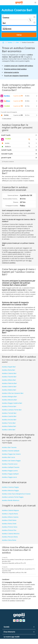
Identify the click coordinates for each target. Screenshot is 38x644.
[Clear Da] (34, 17)
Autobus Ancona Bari (9, 420)
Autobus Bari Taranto (9, 447)
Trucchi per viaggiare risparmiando (16, 76)
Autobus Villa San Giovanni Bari (13, 393)
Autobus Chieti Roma (9, 520)
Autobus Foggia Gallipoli (10, 474)
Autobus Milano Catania (10, 517)
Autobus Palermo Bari (9, 383)
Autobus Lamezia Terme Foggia (13, 497)
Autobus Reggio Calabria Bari (12, 403)
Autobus (10, 42)
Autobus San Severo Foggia (11, 461)
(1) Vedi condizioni (7, 118)
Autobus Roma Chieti (9, 524)
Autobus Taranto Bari (9, 377)
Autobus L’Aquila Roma (10, 514)
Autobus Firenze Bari (9, 406)
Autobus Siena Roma (9, 540)
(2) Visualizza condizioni (8, 162)
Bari (31, 360)
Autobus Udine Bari (9, 430)
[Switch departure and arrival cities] (30, 20)
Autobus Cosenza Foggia (10, 487)
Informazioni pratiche (11, 72)
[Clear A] (34, 22)
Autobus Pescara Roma (10, 537)
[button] (35, 3)
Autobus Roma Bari (9, 370)
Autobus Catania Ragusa (10, 510)
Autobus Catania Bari (9, 373)
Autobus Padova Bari (9, 426)
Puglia (10, 443)
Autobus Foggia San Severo (11, 454)
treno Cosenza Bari (22, 322)
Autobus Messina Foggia (10, 490)
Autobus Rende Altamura (11, 500)
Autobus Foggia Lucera (10, 471)
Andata (5, 27)
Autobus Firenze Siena (10, 527)
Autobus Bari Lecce (9, 457)
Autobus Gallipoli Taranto (11, 467)
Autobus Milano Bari (9, 380)
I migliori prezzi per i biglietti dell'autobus (19, 66)
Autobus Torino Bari (9, 423)
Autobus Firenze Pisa (9, 530)
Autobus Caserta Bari (9, 416)
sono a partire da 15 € (16, 252)
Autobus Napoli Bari (9, 367)
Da (3, 16)
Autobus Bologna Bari (9, 397)
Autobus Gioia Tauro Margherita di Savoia (16, 494)
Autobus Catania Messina (11, 534)
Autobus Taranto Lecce (10, 464)
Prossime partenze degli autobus (15, 69)
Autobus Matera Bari (9, 390)
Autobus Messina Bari (9, 400)
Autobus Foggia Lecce (9, 477)
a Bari (17, 42)
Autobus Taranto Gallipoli (11, 451)
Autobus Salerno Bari (9, 387)
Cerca (19, 35)
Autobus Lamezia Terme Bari (12, 410)
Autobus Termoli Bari (9, 413)
